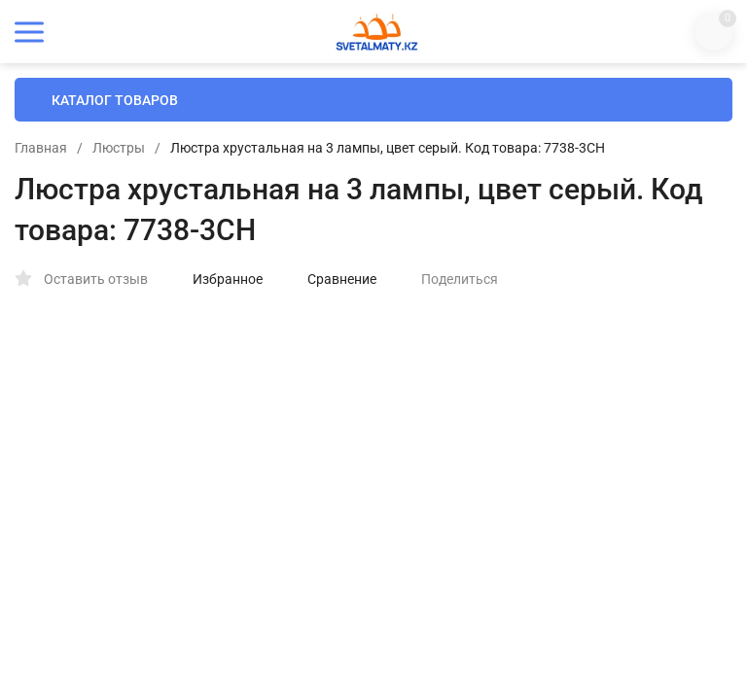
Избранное (217, 279)
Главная (41, 148)
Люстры (119, 148)
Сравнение (332, 279)
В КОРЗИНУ (553, 629)
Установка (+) (471, 492)
